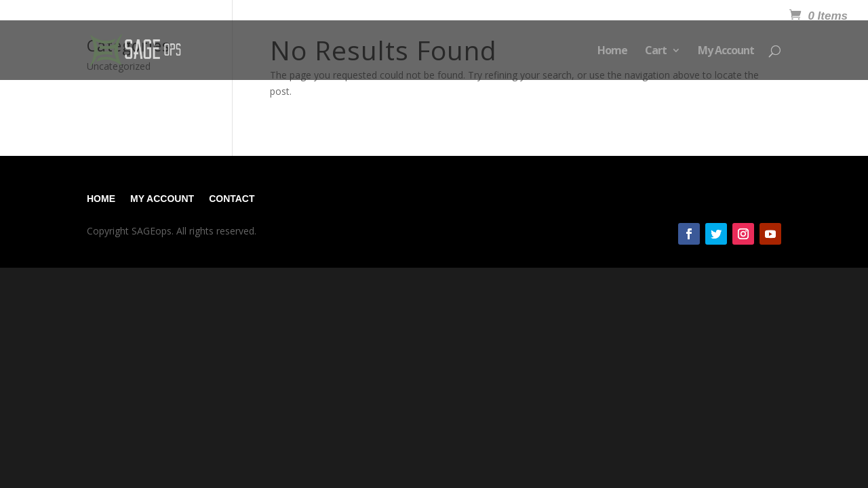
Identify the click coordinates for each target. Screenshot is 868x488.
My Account (726, 52)
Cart (656, 52)
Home (612, 52)
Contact (232, 198)
